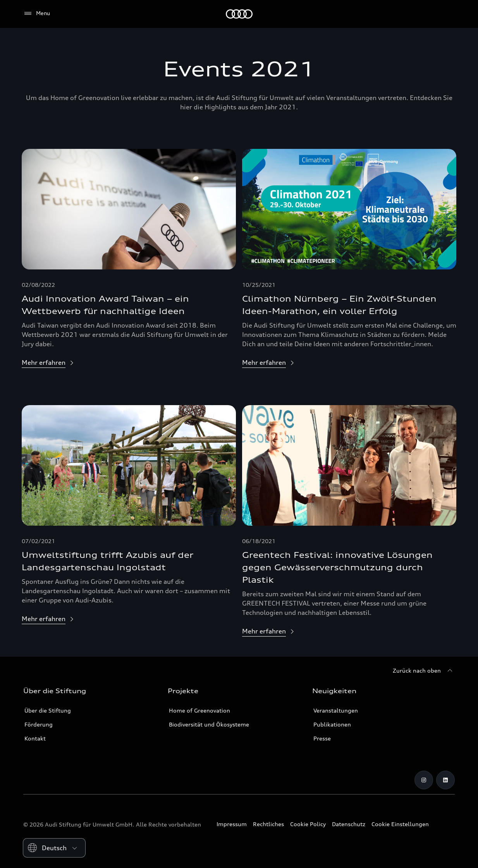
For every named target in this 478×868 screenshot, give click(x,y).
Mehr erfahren (44, 362)
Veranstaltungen (336, 710)
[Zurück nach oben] (424, 671)
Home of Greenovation (199, 710)
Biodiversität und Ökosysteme (209, 724)
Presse (322, 738)
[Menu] (37, 14)
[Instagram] (424, 780)
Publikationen (332, 724)
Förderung (39, 724)
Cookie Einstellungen (400, 824)
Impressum (232, 824)
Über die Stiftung (48, 710)
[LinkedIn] (445, 780)
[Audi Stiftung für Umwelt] (239, 14)
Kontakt (35, 738)
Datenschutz (349, 824)
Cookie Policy (308, 824)
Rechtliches (268, 824)
